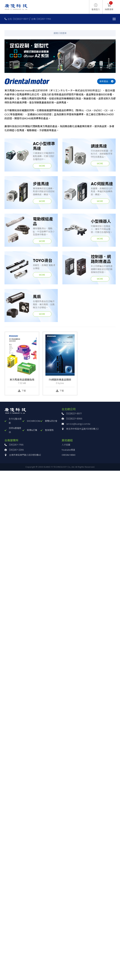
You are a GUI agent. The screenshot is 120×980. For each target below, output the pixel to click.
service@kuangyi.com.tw (78, 424)
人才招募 (66, 445)
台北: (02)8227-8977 (18, 19)
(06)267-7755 (16, 445)
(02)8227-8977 (74, 414)
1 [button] (58, 70)
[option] (60, 56)
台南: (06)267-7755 (41, 19)
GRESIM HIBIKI (68, 455)
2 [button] (62, 70)
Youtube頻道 (68, 450)
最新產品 (104, 81)
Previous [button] (2, 56)
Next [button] (118, 56)
